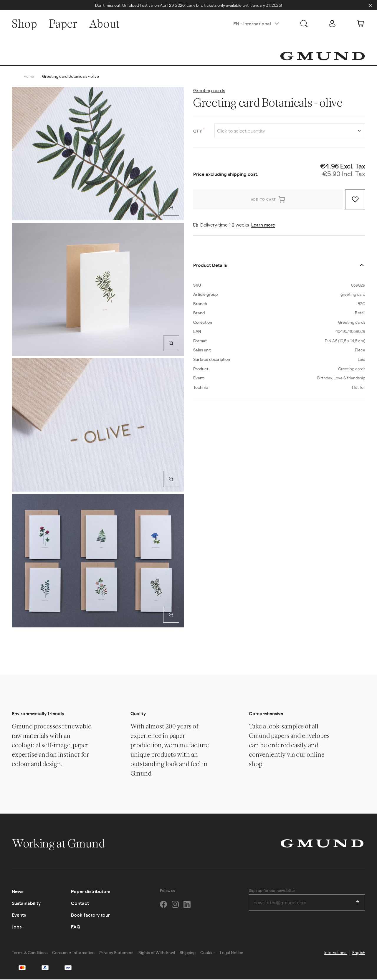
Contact (80, 903)
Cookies (208, 953)
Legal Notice (232, 953)
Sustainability (26, 903)
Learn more (264, 225)
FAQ (76, 927)
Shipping (188, 953)
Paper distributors (91, 891)
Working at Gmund (65, 844)
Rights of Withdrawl (157, 953)
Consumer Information (73, 953)
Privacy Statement (116, 953)
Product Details (210, 265)
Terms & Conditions (30, 953)
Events (19, 915)
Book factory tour (90, 915)
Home (29, 76)
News (18, 891)
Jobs (17, 927)
